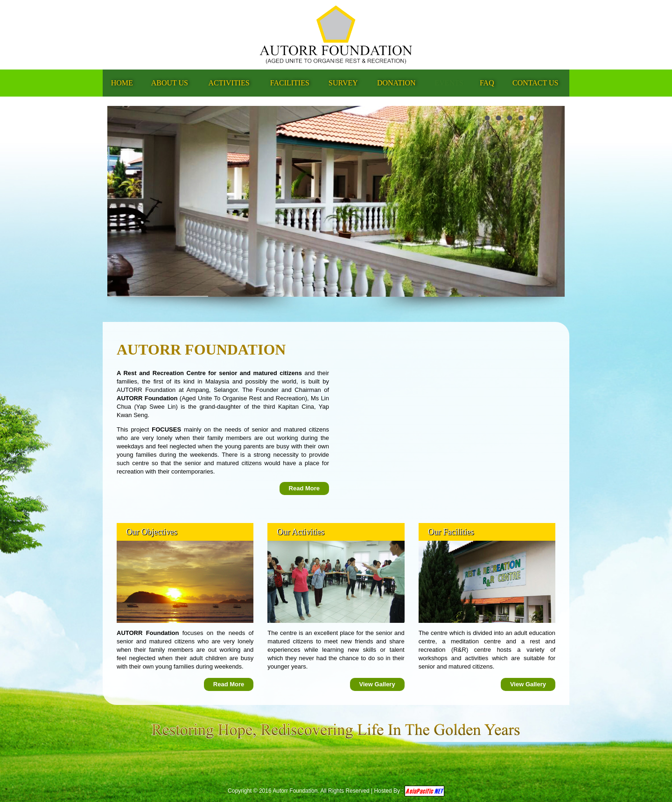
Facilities (290, 83)
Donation (396, 83)
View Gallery (377, 684)
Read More (304, 488)
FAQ (487, 83)
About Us (170, 83)
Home (122, 83)
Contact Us (535, 83)
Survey (343, 83)
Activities (229, 83)
